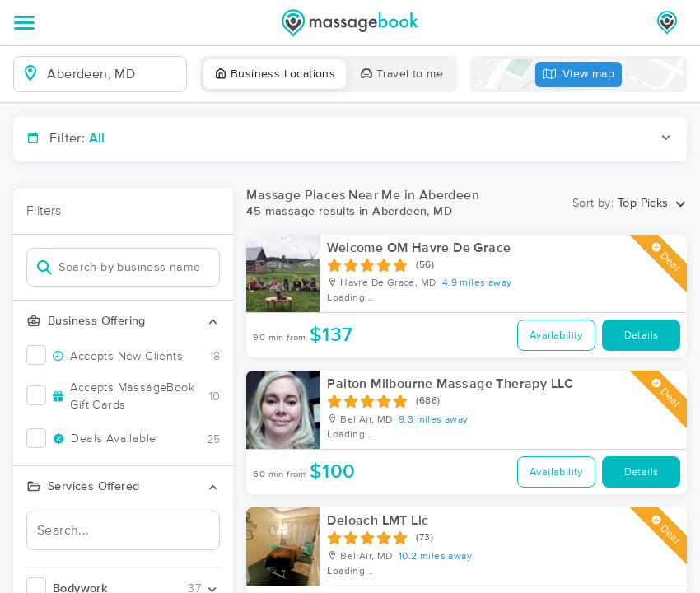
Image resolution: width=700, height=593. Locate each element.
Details (642, 336)
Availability (556, 336)
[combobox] (113, 74)
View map (579, 75)
